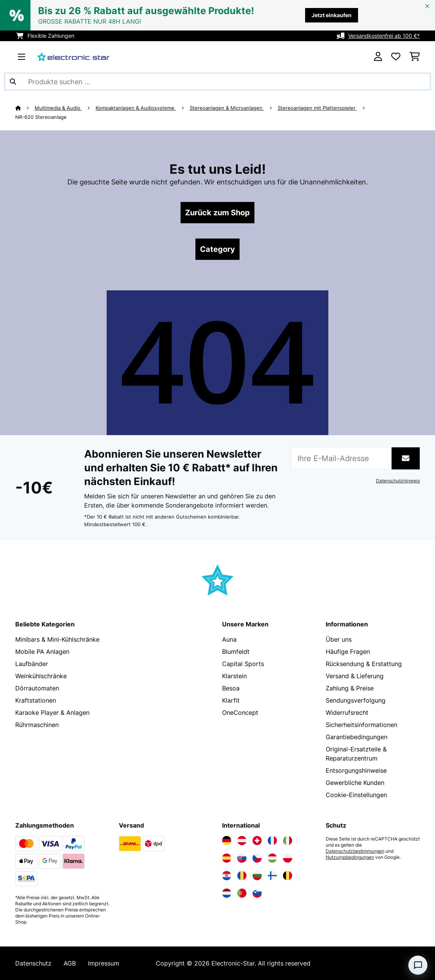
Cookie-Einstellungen (356, 795)
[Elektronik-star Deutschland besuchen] (227, 841)
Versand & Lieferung (355, 676)
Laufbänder (32, 664)
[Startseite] (25, 108)
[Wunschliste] (396, 57)
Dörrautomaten (37, 688)
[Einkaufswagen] (415, 57)
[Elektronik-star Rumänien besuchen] (242, 876)
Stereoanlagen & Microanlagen (227, 108)
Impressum (104, 963)
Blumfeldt (236, 652)
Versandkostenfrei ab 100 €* (384, 36)
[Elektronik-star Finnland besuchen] (272, 876)
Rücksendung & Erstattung (364, 664)
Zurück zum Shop (218, 213)
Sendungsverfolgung (356, 700)
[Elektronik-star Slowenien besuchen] (257, 893)
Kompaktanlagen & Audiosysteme (136, 108)
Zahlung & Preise (350, 688)
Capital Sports (243, 664)
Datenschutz (33, 963)
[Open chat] (418, 965)
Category (218, 249)
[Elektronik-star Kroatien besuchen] (227, 876)
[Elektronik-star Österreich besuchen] (242, 841)
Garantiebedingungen (357, 737)
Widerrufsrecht (347, 713)
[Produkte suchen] (218, 82)
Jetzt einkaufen (332, 15)
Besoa (231, 688)
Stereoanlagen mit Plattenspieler (317, 108)
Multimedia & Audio (58, 108)
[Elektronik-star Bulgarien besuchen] (257, 876)
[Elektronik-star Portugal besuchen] (242, 893)
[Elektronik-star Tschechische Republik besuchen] (257, 858)
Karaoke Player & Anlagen (52, 713)
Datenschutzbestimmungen (355, 851)
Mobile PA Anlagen (42, 652)
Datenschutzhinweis (398, 481)
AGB (70, 963)
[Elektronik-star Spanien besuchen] (227, 858)
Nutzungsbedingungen (350, 857)
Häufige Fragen (348, 652)
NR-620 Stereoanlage (41, 117)
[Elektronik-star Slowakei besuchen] (242, 858)
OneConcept (240, 713)
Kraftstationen (36, 700)
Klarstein (234, 676)
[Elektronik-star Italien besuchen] (288, 841)
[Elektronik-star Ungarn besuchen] (272, 858)
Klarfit (231, 700)
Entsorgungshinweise (356, 770)
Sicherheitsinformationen (361, 725)
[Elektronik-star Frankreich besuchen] (272, 841)
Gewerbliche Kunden (355, 783)
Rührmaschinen (37, 725)
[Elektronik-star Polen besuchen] (288, 858)
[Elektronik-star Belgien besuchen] (288, 876)
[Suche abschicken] (13, 82)
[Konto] (378, 57)
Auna (229, 639)
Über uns (339, 639)
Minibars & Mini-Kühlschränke (57, 639)
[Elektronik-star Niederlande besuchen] (227, 893)
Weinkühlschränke (41, 676)
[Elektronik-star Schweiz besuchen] (257, 841)
